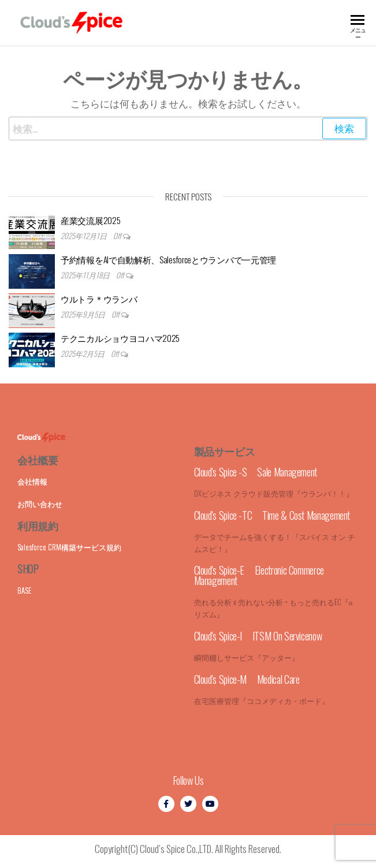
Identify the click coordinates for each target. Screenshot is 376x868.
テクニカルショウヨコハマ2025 (120, 338)
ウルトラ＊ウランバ (99, 299)
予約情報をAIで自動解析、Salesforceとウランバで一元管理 (168, 259)
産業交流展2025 (90, 220)
